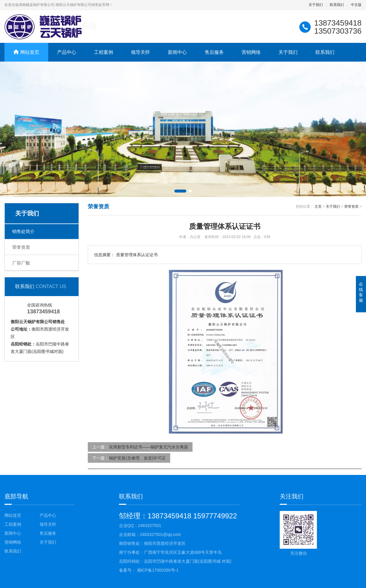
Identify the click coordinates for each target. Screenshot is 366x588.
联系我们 (337, 5)
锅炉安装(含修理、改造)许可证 (137, 458)
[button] (180, 191)
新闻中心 (177, 52)
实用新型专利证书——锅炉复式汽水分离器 (148, 447)
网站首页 (13, 515)
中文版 (356, 5)
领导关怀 (140, 52)
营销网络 (251, 52)
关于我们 (316, 5)
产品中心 (67, 52)
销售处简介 (23, 231)
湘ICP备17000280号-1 (157, 570)
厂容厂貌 (21, 263)
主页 (318, 207)
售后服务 (214, 52)
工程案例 (104, 52)
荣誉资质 (21, 247)
